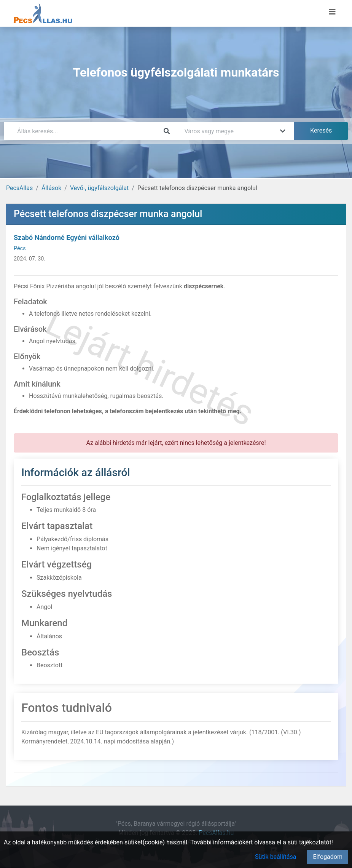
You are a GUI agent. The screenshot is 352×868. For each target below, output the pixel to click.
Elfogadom (328, 857)
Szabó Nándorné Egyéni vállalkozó (67, 237)
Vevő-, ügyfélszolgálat (99, 188)
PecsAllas (19, 188)
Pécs (20, 249)
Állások (51, 188)
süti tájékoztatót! (310, 842)
